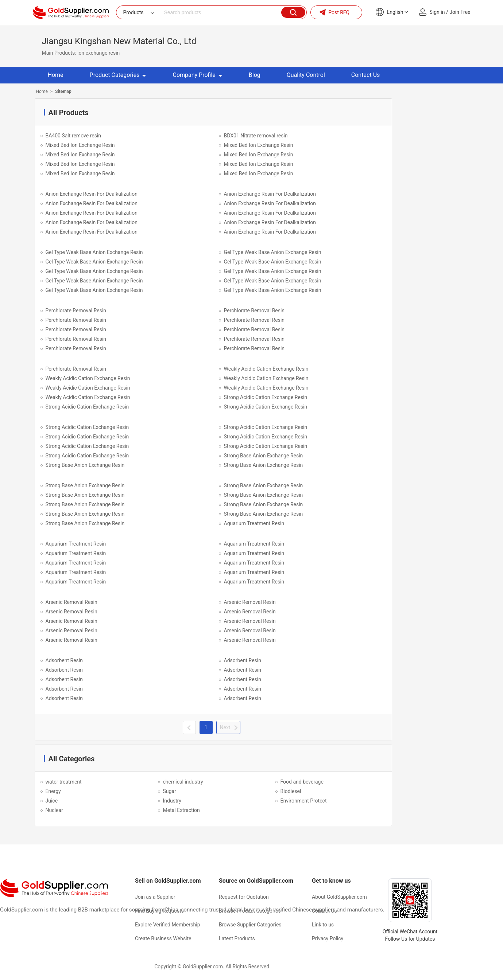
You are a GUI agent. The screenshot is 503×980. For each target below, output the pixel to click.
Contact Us (366, 75)
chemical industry (183, 782)
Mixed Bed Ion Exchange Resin (80, 145)
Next (225, 727)
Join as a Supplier (155, 897)
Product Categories (118, 75)
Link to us (323, 925)
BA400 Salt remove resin (73, 136)
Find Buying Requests (159, 911)
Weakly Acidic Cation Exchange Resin (266, 369)
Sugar (170, 791)
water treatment (64, 782)
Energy (53, 791)
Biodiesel (291, 791)
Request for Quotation (244, 897)
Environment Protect (304, 801)
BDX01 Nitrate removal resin (256, 136)
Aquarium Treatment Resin (254, 523)
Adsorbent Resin (64, 660)
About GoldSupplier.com (339, 897)
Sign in (437, 12)
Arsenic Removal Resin (71, 602)
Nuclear (54, 810)
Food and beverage (302, 782)
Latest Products (237, 938)
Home (56, 75)
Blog (255, 75)
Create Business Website (163, 938)
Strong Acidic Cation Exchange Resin (266, 397)
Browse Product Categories (250, 911)
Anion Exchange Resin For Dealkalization (92, 194)
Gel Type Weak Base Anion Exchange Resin (94, 252)
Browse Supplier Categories (250, 925)
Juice (52, 801)
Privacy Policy (328, 938)
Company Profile (197, 75)
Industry (172, 801)
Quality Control (306, 75)
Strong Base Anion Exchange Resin (264, 456)
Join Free (460, 12)
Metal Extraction (181, 810)
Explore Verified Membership (168, 925)
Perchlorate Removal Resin (76, 311)
